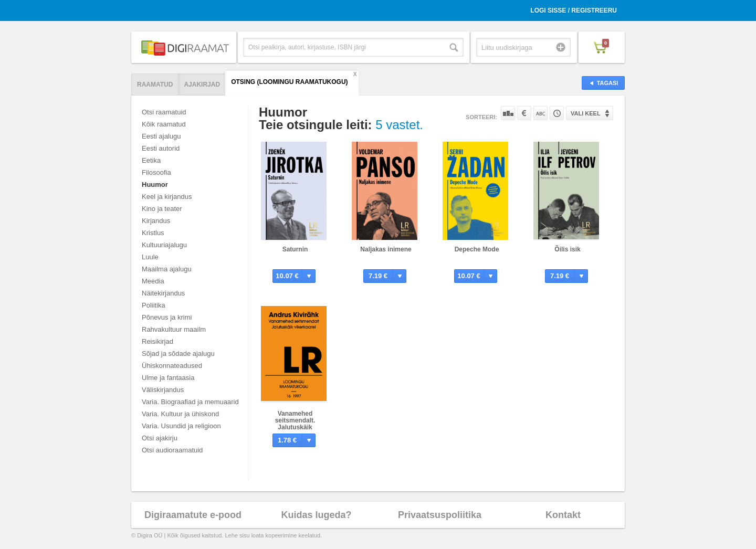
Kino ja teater (162, 209)
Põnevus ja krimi (167, 317)
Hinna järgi (524, 113)
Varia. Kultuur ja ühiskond (180, 414)
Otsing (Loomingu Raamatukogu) (289, 82)
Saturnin (295, 249)
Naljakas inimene (386, 249)
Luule (150, 257)
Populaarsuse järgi (508, 113)
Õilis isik (567, 249)
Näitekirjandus (163, 293)
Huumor (155, 184)
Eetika (151, 160)
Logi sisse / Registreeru (574, 10)
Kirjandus (156, 221)
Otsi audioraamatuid (172, 450)
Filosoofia (156, 172)
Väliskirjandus (163, 390)
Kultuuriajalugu (164, 245)
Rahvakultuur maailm (174, 329)
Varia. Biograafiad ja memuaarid (190, 402)
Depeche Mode (477, 249)
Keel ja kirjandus (167, 197)
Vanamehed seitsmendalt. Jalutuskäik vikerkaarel (295, 424)
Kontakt (563, 515)
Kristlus (153, 233)
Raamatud (155, 85)
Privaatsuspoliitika (440, 515)
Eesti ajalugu (161, 136)
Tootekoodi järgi (557, 113)
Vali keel (586, 113)
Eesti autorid (161, 148)
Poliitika (154, 305)
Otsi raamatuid (164, 112)
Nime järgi (540, 113)
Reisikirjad (157, 341)
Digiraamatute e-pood (193, 515)
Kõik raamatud (164, 124)
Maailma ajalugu (167, 269)
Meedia (153, 281)
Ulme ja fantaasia (168, 378)
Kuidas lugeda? (316, 515)
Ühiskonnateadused (172, 366)
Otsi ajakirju (160, 438)
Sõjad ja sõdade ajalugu (178, 353)
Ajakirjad (202, 85)
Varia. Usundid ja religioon (181, 426)
